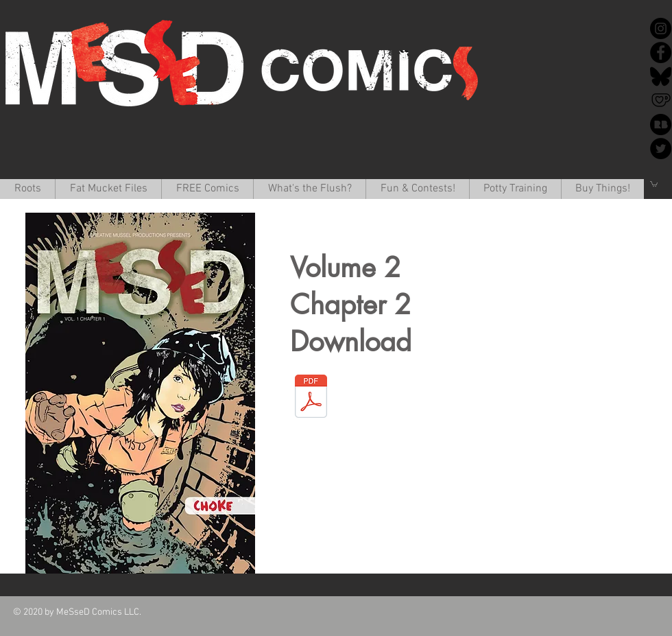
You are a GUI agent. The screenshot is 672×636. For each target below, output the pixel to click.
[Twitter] (661, 149)
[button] (108, 189)
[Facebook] (661, 52)
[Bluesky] (661, 76)
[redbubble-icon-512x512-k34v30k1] (661, 125)
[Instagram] (661, 28)
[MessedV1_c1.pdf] (311, 398)
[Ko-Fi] (661, 101)
